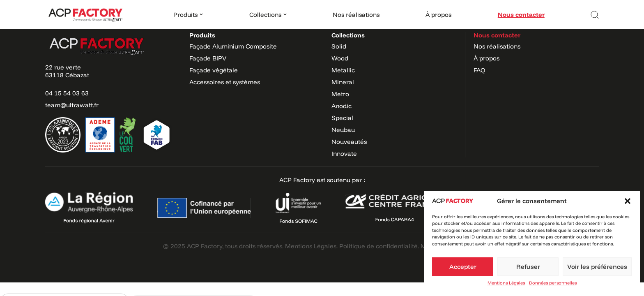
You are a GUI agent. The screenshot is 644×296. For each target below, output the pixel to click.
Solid (339, 46)
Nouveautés (349, 142)
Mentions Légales (506, 283)
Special (342, 118)
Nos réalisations (356, 15)
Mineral (343, 82)
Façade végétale (214, 70)
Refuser (528, 267)
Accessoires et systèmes (225, 82)
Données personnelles (553, 283)
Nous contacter (521, 15)
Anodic (342, 106)
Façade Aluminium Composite (233, 46)
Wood (340, 58)
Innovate (344, 154)
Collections (348, 35)
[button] (628, 201)
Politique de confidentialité (378, 246)
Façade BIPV (208, 58)
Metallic (343, 70)
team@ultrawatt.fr (72, 105)
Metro (340, 94)
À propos (438, 15)
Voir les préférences (597, 267)
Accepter (463, 267)
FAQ (480, 70)
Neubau (343, 130)
